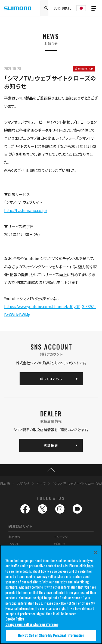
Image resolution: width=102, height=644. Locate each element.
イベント (14, 544)
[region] (51, 594)
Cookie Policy (15, 619)
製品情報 (14, 537)
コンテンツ (61, 537)
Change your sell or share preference (32, 624)
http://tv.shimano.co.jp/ (26, 210)
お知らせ (23, 483)
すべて (41, 483)
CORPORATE (62, 8)
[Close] (95, 553)
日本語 (5, 483)
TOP (51, 470)
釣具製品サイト (20, 526)
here (90, 566)
